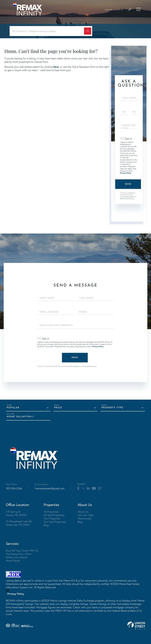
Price (58, 408)
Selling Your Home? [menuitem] (17, 557)
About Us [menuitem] (83, 512)
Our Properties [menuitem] (52, 518)
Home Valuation (19, 417)
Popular (13, 408)
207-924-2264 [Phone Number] (14, 488)
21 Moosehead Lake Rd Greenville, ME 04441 (19, 523)
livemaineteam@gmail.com (50, 488)
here (56, 67)
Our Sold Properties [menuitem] (55, 522)
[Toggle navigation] (138, 9)
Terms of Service (125, 199)
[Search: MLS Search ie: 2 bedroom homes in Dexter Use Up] (48, 31)
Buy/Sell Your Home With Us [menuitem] (22, 550)
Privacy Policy (126, 173)
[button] (88, 31)
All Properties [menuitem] (51, 512)
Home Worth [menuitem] (13, 561)
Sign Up (108, 10)
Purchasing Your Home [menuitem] (19, 554)
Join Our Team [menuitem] (86, 515)
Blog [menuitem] (46, 525)
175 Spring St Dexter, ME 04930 (16, 513)
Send (128, 184)
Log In (120, 10)
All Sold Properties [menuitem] (54, 515)
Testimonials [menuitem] (85, 518)
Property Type (112, 408)
